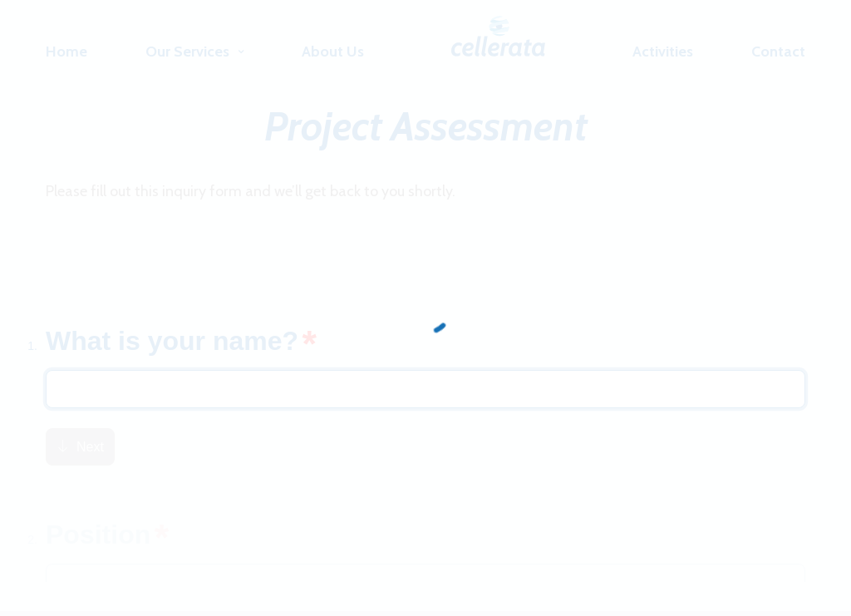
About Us (333, 52)
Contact (778, 52)
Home (66, 52)
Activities (663, 52)
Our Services (187, 52)
